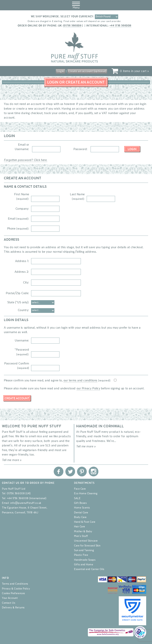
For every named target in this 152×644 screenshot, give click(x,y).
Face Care (80, 489)
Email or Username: (22, 147)
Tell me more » (12, 460)
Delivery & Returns (13, 608)
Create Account (17, 398)
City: (26, 282)
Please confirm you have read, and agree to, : (57, 380)
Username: (22, 340)
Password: (81, 149)
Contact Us (9, 603)
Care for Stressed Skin (87, 546)
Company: (22, 209)
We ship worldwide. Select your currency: (62, 17)
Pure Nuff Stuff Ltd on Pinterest (82, 472)
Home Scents (82, 508)
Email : (19, 219)
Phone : (18, 229)
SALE (77, 498)
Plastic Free (81, 555)
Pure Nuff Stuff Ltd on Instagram (93, 472)
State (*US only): (18, 302)
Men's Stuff (81, 536)
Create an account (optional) (87, 71)
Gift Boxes (80, 503)
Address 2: (22, 272)
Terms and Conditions (15, 584)
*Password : (22, 352)
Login (60, 71)
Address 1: (22, 261)
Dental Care (81, 513)
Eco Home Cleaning (86, 494)
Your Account (10, 598)
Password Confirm (17, 366)
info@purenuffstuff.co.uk (26, 503)
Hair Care (80, 527)
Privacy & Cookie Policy (16, 589)
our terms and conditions (80, 380)
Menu (76, 5)
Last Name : (77, 197)
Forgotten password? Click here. (26, 160)
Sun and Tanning (84, 550)
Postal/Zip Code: (17, 293)
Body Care (80, 517)
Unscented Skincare (86, 541)
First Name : (22, 197)
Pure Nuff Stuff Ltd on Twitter (70, 472)
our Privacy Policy (88, 388)
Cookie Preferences (14, 593)
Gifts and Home (84, 565)
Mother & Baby (83, 531)
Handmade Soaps (85, 560)
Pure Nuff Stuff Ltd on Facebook (59, 472)
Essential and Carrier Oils (89, 569)
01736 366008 (72, 26)
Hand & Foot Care (85, 522)
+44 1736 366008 (120, 26)
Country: (24, 310)
